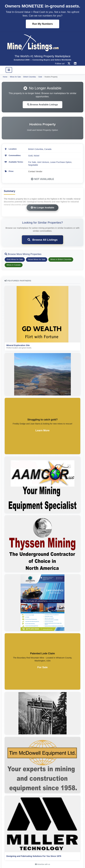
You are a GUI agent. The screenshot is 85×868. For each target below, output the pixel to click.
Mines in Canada (14, 265)
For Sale (32, 162)
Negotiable (33, 165)
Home (5, 77)
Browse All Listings (43, 240)
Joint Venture (43, 162)
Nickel (36, 156)
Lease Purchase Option (61, 162)
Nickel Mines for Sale (37, 259)
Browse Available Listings (43, 105)
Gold (40, 77)
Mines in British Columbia (61, 259)
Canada (48, 149)
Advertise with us (42, 864)
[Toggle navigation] (9, 70)
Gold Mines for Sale (15, 259)
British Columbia (30, 77)
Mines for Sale (15, 77)
